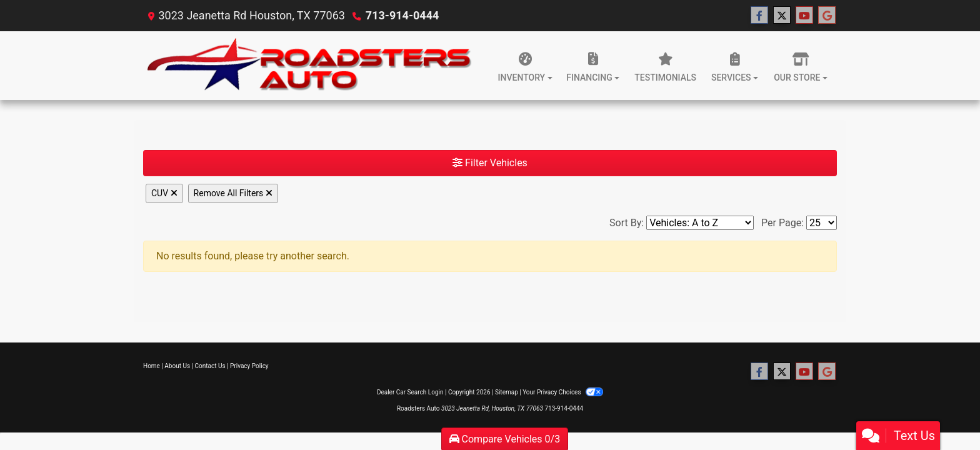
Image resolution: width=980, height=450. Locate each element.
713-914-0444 (402, 15)
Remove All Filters (233, 193)
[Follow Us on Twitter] (782, 16)
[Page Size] (822, 223)
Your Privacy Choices (563, 392)
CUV (164, 193)
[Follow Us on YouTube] (804, 16)
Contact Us (210, 366)
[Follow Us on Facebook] (759, 16)
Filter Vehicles (490, 163)
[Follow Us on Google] (827, 16)
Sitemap (507, 392)
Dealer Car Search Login (410, 392)
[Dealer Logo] (312, 66)
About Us (177, 366)
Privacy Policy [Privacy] (249, 366)
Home (152, 366)
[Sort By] (700, 223)
